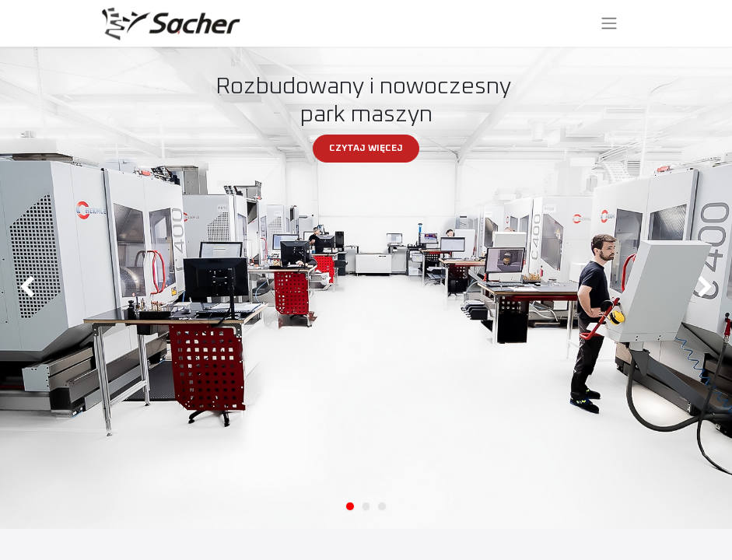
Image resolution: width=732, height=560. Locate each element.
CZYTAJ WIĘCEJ (366, 149)
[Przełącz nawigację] (609, 23)
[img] (29, 288)
